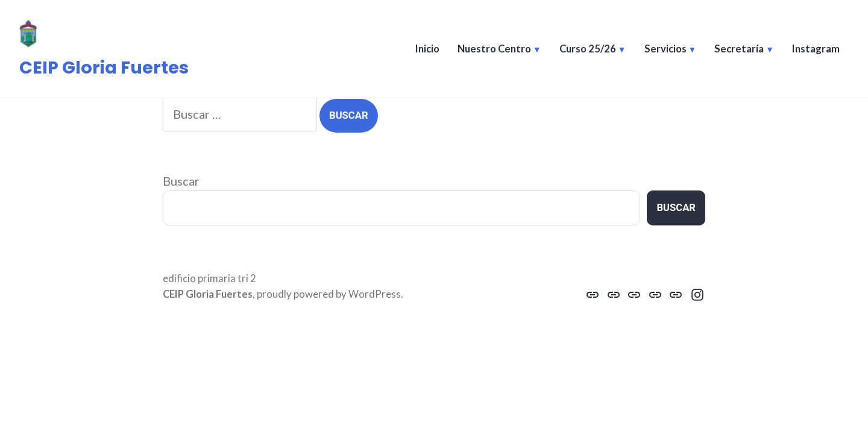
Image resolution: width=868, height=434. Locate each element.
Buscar (181, 181)
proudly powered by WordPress (329, 294)
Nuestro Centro (494, 49)
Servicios (665, 49)
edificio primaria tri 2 (209, 278)
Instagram (816, 49)
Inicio (427, 49)
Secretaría (739, 49)
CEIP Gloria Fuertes (104, 68)
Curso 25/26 (588, 49)
